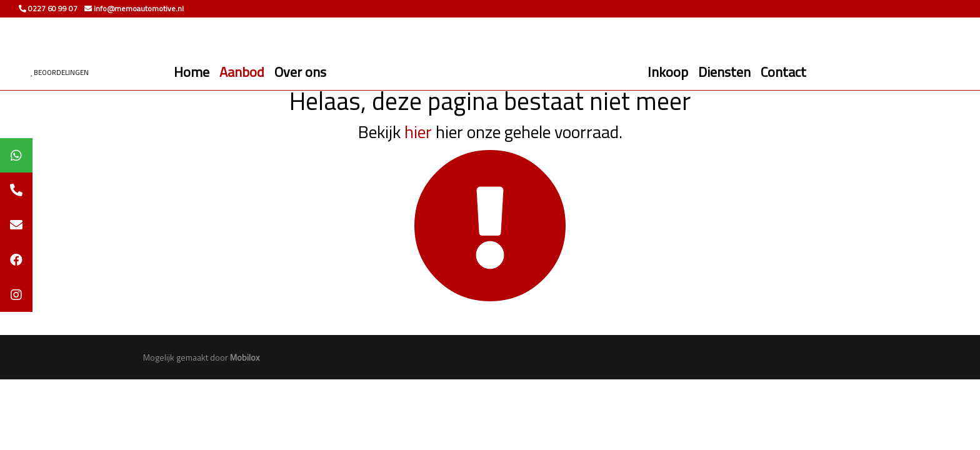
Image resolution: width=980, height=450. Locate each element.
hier (418, 132)
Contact (783, 72)
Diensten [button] (724, 72)
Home (192, 72)
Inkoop (668, 72)
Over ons (300, 72)
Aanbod (242, 72)
